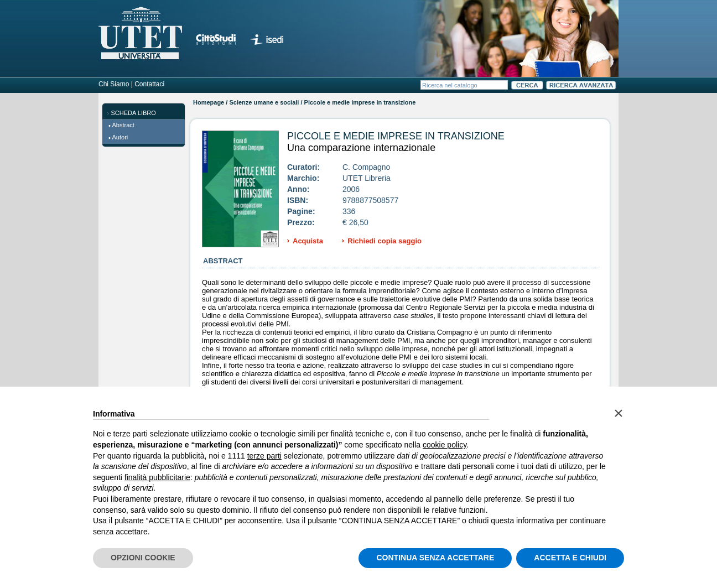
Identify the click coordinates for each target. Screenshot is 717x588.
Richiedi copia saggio (385, 241)
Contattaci (149, 84)
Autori (120, 137)
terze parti (264, 456)
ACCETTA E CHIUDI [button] (570, 558)
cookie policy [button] (445, 445)
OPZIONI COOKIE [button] (143, 558)
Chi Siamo (114, 84)
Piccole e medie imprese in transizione (396, 136)
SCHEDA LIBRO (134, 113)
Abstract (123, 125)
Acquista (308, 241)
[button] (619, 413)
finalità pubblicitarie (157, 477)
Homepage (209, 102)
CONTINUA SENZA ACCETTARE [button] (435, 558)
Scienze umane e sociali (264, 102)
